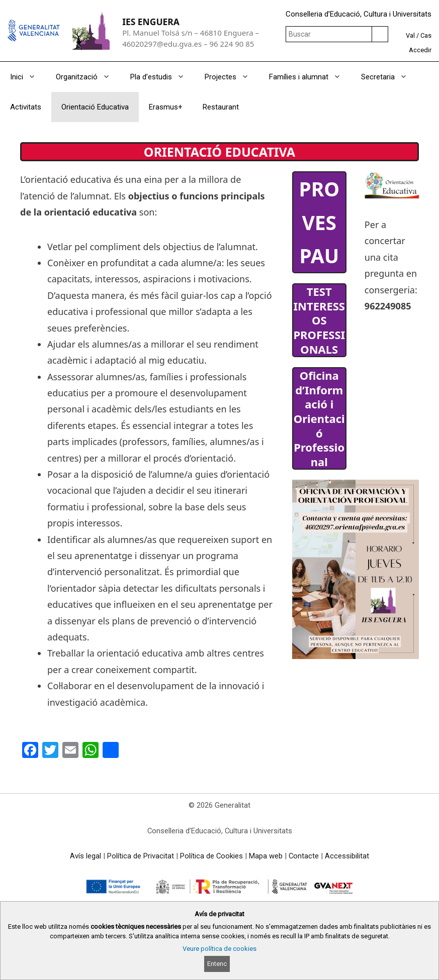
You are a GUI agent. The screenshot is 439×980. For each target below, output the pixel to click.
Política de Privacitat (141, 856)
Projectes (232, 77)
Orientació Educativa (95, 107)
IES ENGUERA (151, 22)
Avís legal (85, 856)
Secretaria (389, 77)
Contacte (304, 856)
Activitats (26, 107)
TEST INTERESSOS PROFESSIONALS (319, 320)
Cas (426, 35)
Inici (28, 77)
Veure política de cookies (219, 949)
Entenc (217, 964)
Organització (88, 77)
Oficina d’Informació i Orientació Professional (319, 418)
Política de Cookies (211, 856)
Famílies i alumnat (310, 77)
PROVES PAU (319, 222)
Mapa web (266, 856)
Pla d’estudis (162, 77)
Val (410, 35)
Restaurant (221, 107)
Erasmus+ (166, 107)
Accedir (420, 50)
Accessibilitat (347, 856)
